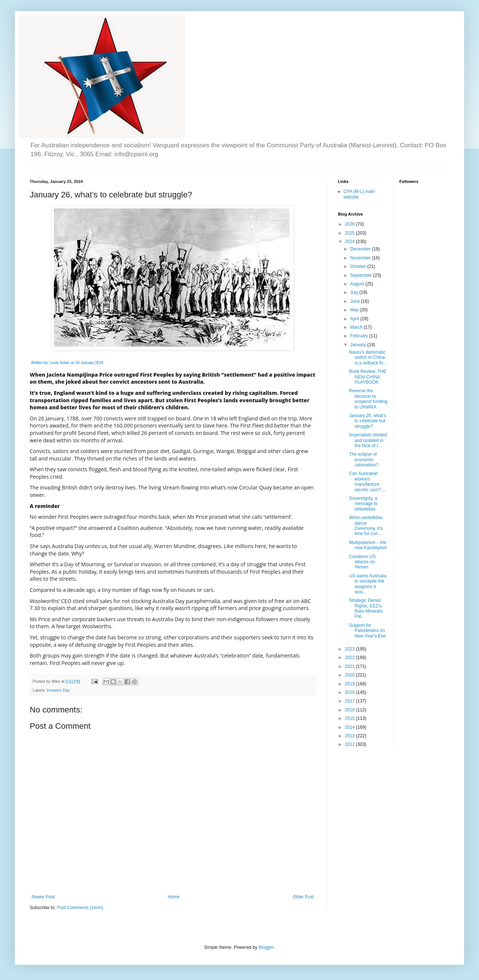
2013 (351, 736)
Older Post (303, 897)
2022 (351, 658)
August (358, 284)
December (361, 249)
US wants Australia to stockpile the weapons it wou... (368, 584)
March (357, 327)
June (356, 301)
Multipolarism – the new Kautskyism (368, 545)
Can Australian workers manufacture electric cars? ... (367, 481)
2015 (351, 718)
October (359, 266)
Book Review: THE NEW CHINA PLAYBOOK (368, 377)
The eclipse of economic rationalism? (364, 460)
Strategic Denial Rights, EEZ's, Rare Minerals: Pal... (366, 608)
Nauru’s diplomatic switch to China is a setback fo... (368, 358)
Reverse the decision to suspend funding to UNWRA (368, 399)
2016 (351, 710)
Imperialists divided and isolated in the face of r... (368, 440)
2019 (351, 684)
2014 (351, 727)
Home (174, 897)
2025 (351, 233)
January (359, 345)
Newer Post (43, 897)
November (361, 258)
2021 (351, 666)
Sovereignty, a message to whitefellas (363, 504)
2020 (351, 675)
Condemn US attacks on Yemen (362, 562)
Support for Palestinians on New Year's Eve (367, 631)
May (355, 310)
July (355, 292)
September (362, 275)
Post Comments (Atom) (80, 908)
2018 (351, 692)
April (355, 319)
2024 (351, 242)
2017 (351, 701)
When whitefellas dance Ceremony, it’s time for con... (366, 526)
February (360, 336)
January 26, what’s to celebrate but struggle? (368, 421)
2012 (351, 744)
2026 (351, 224)
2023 (351, 649)
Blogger (266, 947)
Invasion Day (58, 690)
